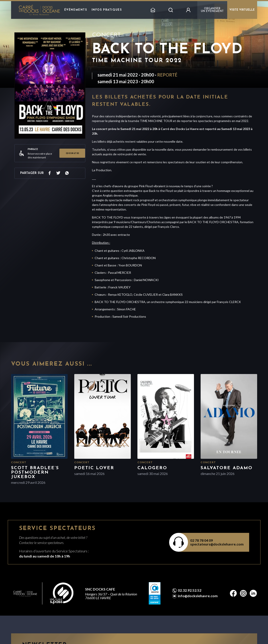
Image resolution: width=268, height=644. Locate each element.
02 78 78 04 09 (201, 540)
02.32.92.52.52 (190, 590)
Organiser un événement (212, 10)
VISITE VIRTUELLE (242, 10)
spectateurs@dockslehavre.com (217, 544)
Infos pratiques (107, 10)
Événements (76, 10)
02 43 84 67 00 (72, 153)
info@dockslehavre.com (198, 596)
